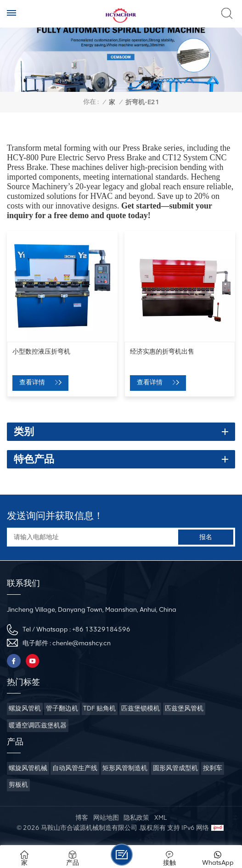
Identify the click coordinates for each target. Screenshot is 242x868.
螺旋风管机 (25, 708)
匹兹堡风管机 (184, 708)
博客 (82, 818)
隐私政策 (136, 818)
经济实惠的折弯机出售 (162, 351)
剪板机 (18, 785)
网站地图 (106, 818)
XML (160, 818)
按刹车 (213, 768)
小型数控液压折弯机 (41, 351)
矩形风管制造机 (125, 768)
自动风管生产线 (75, 768)
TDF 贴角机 (99, 708)
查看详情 (33, 382)
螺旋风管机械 (28, 768)
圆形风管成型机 (175, 768)
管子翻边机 (62, 708)
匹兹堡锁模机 (141, 708)
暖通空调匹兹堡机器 (38, 725)
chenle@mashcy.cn (82, 643)
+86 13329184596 (101, 629)
